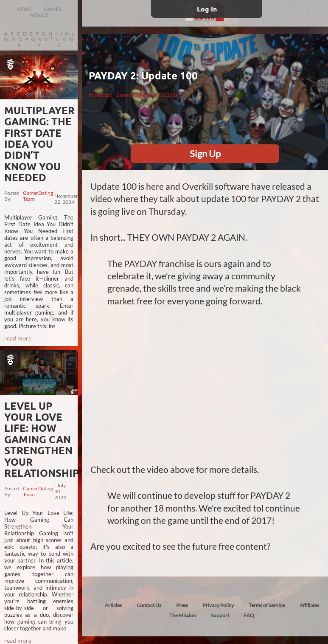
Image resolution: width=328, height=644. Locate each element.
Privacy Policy (218, 605)
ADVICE (39, 15)
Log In (207, 9)
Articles (113, 605)
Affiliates (309, 605)
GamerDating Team (38, 196)
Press (182, 605)
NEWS (24, 9)
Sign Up (205, 153)
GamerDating (130, 95)
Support (220, 615)
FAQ (249, 615)
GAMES (52, 9)
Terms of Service (267, 605)
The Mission (183, 615)
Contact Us (149, 605)
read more (18, 338)
